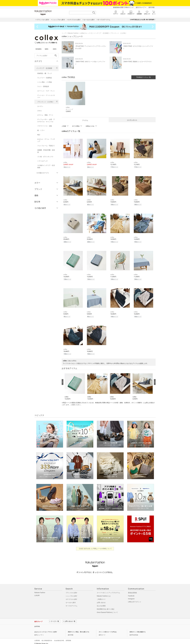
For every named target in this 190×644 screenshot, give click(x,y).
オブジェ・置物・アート (45, 115)
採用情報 (68, 638)
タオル (40, 111)
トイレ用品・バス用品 (45, 82)
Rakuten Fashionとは (104, 594)
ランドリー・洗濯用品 (45, 78)
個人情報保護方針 (47, 638)
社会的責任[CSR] (59, 638)
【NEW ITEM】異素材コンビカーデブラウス (137, 62)
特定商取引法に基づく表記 (106, 607)
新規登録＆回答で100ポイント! (123, 7)
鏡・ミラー (41, 130)
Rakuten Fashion (73, 33)
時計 (39, 135)
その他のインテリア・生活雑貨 (46, 166)
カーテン (40, 106)
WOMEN (38, 49)
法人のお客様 (101, 604)
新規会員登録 (132, 591)
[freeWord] (47, 56)
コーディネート (132, 120)
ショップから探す (71, 594)
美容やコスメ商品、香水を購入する (79, 630)
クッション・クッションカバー (46, 96)
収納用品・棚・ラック (45, 73)
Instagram (131, 597)
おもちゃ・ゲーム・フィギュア (46, 140)
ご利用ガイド (101, 597)
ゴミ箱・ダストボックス (45, 157)
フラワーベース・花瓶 (45, 126)
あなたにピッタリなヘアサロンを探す (46, 630)
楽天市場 (151, 7)
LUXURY (37, 593)
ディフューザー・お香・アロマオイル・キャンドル (46, 121)
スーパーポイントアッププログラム (108, 591)
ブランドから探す (71, 591)
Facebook (131, 594)
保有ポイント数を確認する (138, 630)
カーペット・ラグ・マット (46, 91)
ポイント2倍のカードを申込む (108, 630)
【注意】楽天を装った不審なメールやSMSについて (95, 546)
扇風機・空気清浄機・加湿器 (46, 151)
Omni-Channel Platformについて (107, 610)
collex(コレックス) (86, 33)
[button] (75, 383)
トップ (64, 33)
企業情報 (37, 638)
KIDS (55, 49)
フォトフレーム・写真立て (46, 146)
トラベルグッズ (42, 161)
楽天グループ (140, 7)
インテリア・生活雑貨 (44, 68)
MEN (47, 49)
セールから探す (71, 600)
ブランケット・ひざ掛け (45, 102)
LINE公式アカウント (135, 600)
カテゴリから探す (71, 597)
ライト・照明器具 (43, 87)
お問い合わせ (101, 600)
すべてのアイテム (71, 604)
